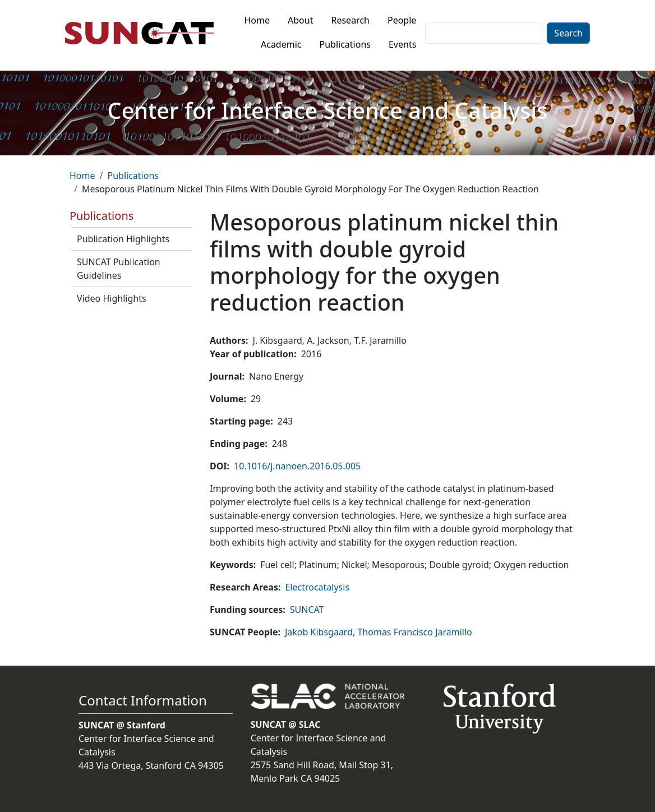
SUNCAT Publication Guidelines (119, 269)
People (402, 20)
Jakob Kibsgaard (319, 632)
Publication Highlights (123, 239)
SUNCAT (307, 610)
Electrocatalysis (317, 587)
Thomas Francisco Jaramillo (414, 632)
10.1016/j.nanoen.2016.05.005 (297, 466)
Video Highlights (112, 298)
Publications (345, 44)
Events (402, 44)
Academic (281, 44)
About (300, 20)
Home (257, 20)
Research (350, 20)
